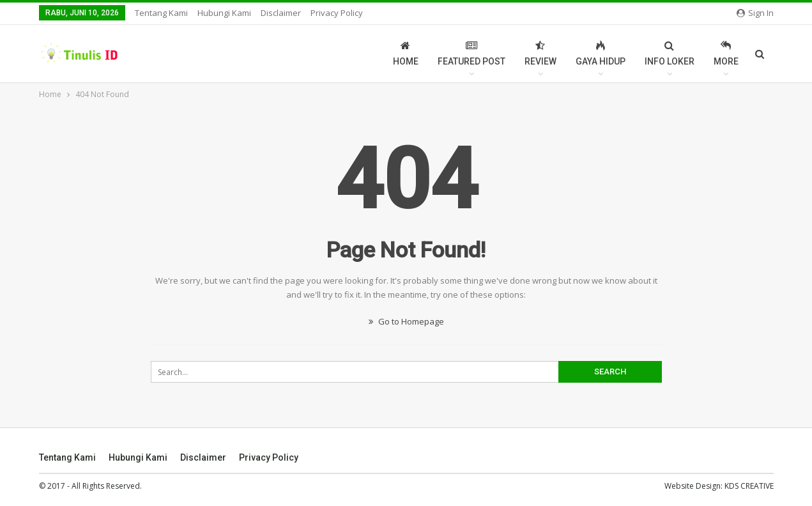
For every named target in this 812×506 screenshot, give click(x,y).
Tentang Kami (161, 13)
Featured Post (471, 53)
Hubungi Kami (224, 13)
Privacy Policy (337, 13)
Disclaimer (281, 13)
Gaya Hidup (601, 53)
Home (406, 53)
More (726, 53)
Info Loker (670, 53)
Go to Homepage (406, 321)
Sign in (755, 13)
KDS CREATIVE (749, 486)
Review (540, 53)
